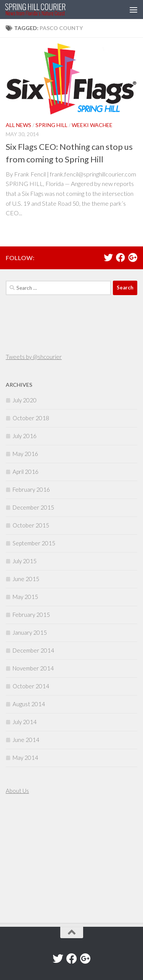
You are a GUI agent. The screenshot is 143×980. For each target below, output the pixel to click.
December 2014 (33, 650)
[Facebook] (121, 257)
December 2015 (33, 507)
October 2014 (31, 686)
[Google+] (133, 257)
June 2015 (26, 579)
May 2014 (25, 758)
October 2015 (31, 525)
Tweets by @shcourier (34, 357)
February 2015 (31, 615)
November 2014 (33, 668)
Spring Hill (51, 125)
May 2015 (25, 597)
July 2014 (25, 722)
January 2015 (30, 632)
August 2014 (29, 704)
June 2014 (26, 740)
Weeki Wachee (92, 125)
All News (18, 125)
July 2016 (25, 436)
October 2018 (31, 418)
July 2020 (25, 400)
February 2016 (31, 489)
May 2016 (25, 454)
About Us (17, 791)
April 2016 (26, 472)
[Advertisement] (29, 860)
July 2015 (25, 561)
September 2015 (34, 543)
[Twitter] (108, 257)
